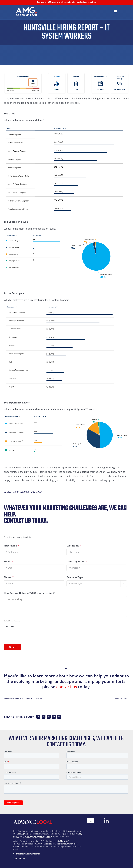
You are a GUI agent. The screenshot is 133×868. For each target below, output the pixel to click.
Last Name (74, 546)
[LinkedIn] (54, 717)
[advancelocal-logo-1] (33, 820)
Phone (9, 577)
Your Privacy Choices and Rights (38, 836)
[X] (44, 717)
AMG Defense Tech (13, 698)
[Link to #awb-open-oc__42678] (115, 12)
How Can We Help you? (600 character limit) (29, 593)
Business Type (75, 577)
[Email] (59, 717)
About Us (64, 841)
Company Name (77, 561)
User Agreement (24, 834)
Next (126, 698)
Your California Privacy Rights (26, 854)
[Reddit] (49, 717)
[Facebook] (38, 717)
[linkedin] (106, 821)
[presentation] (24, 635)
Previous (119, 698)
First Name (12, 546)
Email (8, 561)
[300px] (26, 8)
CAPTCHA (9, 627)
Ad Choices (19, 858)
